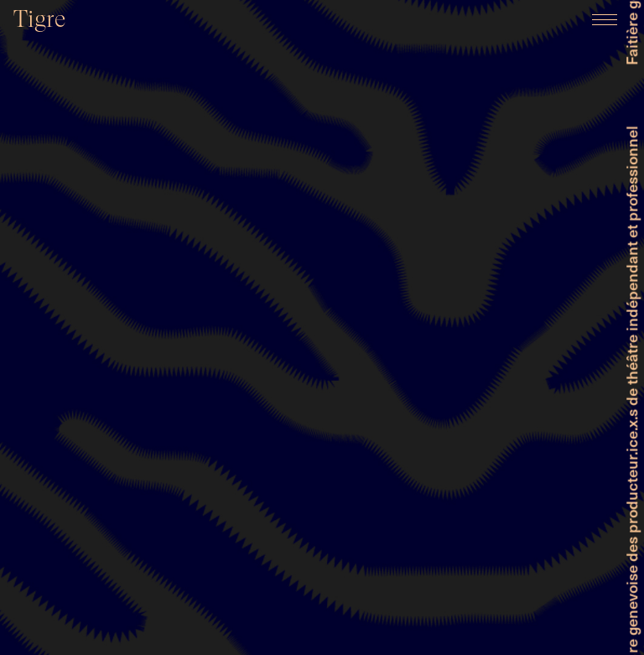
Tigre (39, 19)
